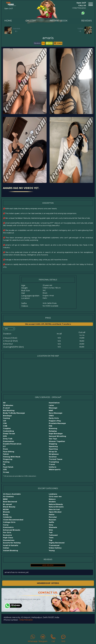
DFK (5, 436)
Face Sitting (9, 452)
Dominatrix (8, 527)
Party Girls (54, 418)
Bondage (7, 416)
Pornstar (53, 517)
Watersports (55, 469)
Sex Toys (53, 439)
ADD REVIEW (48, 565)
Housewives (9, 540)
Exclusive (7, 535)
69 (4, 403)
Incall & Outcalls (11, 545)
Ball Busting (9, 410)
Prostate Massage (57, 423)
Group (6, 472)
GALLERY (31, 21)
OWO (51, 416)
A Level (6, 408)
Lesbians (53, 494)
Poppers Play (55, 421)
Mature (52, 499)
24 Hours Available (12, 494)
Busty (6, 515)
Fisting (6, 462)
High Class (8, 538)
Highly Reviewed (57, 543)
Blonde (6, 512)
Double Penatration (12, 444)
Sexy (51, 525)
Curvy (6, 525)
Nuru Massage (56, 413)
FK (4, 464)
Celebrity (7, 517)
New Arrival (54, 509)
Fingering (8, 459)
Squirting (53, 449)
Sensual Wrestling (57, 436)
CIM (5, 423)
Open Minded (55, 512)
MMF (51, 410)
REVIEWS (87, 21)
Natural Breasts (56, 507)
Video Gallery (55, 548)
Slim (51, 530)
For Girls (7, 532)
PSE (51, 426)
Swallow (53, 457)
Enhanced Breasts (12, 530)
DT (4, 446)
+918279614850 (79, 8)
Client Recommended (13, 520)
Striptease (54, 454)
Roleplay (53, 431)
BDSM (6, 509)
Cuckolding (8, 431)
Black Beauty (9, 507)
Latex (51, 405)
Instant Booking (11, 551)
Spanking (53, 446)
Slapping (53, 444)
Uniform (53, 467)
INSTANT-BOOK (59, 21)
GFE (5, 469)
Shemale (53, 527)
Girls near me (55, 497)
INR (6, 329)
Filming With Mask (12, 457)
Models (52, 502)
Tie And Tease (56, 459)
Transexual (54, 545)
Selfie (51, 522)
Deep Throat (9, 434)
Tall (51, 532)
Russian (52, 520)
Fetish (6, 454)
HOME (8, 21)
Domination (9, 441)
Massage (53, 408)
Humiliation (54, 403)
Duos (5, 449)
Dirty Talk (8, 439)
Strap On (53, 452)
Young (52, 551)
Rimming (53, 428)
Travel (52, 464)
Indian (6, 548)
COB (5, 426)
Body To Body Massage (14, 413)
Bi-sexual (7, 504)
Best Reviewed (10, 502)
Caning (6, 418)
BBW (5, 499)
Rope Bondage (56, 434)
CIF (5, 421)
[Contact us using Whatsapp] (83, 13)
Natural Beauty (56, 504)
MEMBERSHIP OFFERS (48, 583)
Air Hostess (8, 497)
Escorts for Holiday (12, 543)
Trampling (54, 462)
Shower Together (57, 441)
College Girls (9, 522)
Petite (52, 515)
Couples (7, 428)
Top (51, 540)
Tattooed (53, 535)
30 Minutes (8, 405)
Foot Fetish (8, 467)
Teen (51, 538)
